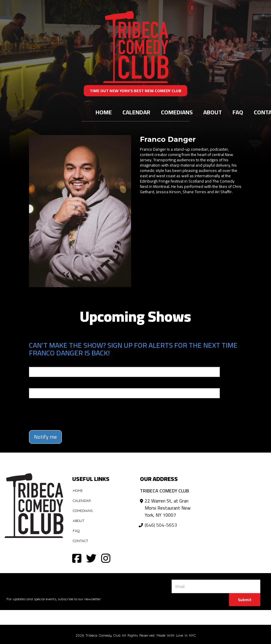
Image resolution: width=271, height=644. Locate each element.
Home (104, 112)
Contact (80, 541)
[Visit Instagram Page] (106, 558)
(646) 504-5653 (161, 525)
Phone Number (43, 384)
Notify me (45, 437)
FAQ (238, 112)
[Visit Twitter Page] (91, 558)
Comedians (177, 112)
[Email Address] (216, 586)
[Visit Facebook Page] (77, 558)
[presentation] (64, 412)
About (213, 112)
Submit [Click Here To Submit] (245, 600)
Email (34, 363)
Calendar (136, 112)
